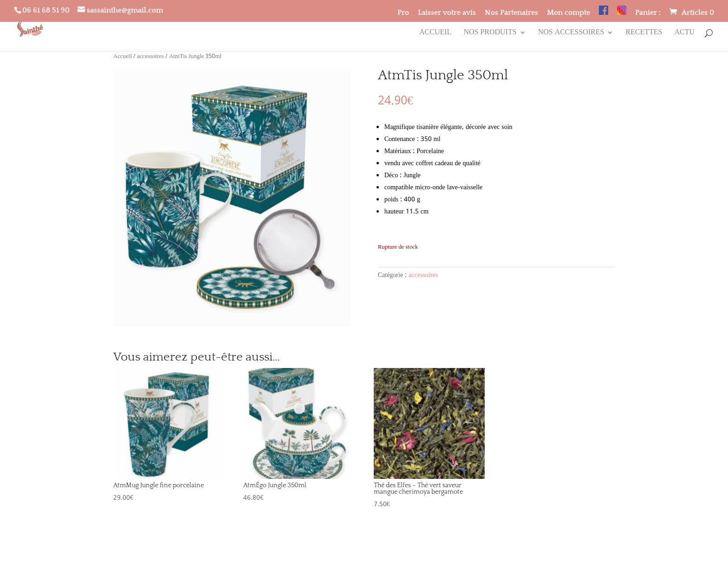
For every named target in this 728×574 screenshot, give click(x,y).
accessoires (150, 57)
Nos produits (490, 34)
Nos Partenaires (511, 13)
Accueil (435, 34)
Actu (684, 34)
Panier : (648, 13)
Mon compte (569, 13)
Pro (403, 13)
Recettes (644, 34)
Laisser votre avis (447, 13)
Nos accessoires (571, 34)
